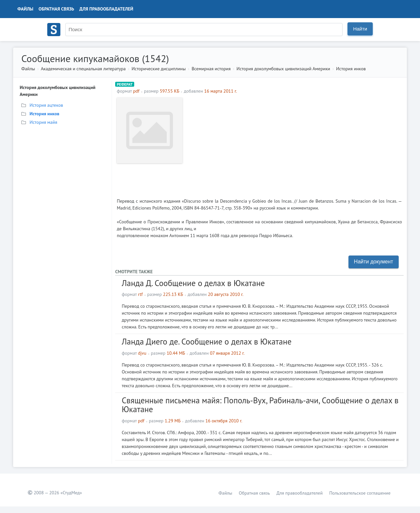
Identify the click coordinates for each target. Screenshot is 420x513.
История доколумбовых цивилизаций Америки (283, 69)
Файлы (25, 9)
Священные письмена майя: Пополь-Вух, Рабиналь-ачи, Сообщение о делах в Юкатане (260, 405)
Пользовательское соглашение (360, 493)
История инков (351, 69)
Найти (360, 29)
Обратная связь (56, 9)
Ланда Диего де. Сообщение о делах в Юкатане (207, 342)
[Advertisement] (294, 144)
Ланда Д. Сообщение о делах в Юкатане (193, 283)
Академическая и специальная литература (83, 69)
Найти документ (374, 262)
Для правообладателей (106, 9)
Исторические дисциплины (159, 69)
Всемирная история (211, 69)
